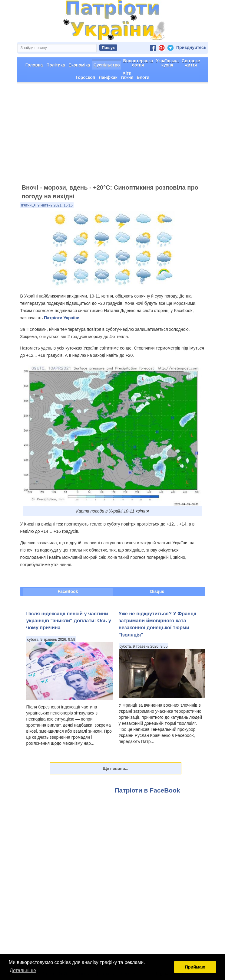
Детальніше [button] (23, 970)
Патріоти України (62, 318)
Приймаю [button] (195, 967)
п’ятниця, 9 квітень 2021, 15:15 (47, 205)
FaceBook (68, 591)
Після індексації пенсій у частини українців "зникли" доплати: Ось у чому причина (69, 621)
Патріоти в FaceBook (147, 790)
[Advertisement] (113, 136)
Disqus (157, 591)
